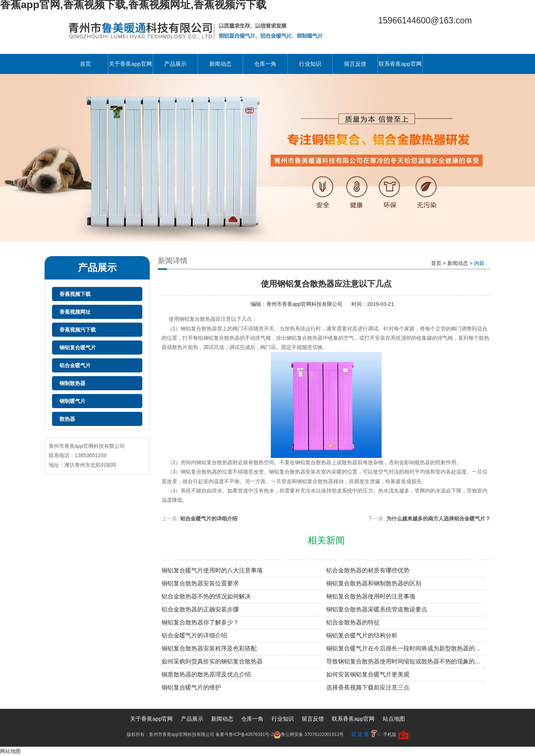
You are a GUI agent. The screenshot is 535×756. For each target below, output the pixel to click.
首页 (85, 64)
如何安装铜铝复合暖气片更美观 (368, 674)
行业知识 (310, 64)
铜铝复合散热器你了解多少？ (200, 622)
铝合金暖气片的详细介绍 (209, 518)
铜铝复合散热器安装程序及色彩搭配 (209, 648)
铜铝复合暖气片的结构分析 (362, 635)
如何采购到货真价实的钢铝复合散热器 (212, 661)
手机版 (390, 734)
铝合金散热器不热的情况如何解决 (206, 596)
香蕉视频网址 (75, 312)
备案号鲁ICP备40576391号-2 (244, 734)
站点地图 (394, 719)
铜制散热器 (72, 383)
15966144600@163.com (425, 20)
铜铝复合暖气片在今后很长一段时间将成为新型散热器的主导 (406, 648)
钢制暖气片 (72, 401)
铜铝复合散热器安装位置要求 (200, 583)
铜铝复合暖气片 (78, 348)
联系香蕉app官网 (400, 64)
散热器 (67, 419)
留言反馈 (355, 64)
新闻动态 (220, 64)
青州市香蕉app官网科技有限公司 (305, 304)
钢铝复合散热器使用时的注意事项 (371, 596)
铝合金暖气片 (75, 365)
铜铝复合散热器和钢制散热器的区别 (374, 583)
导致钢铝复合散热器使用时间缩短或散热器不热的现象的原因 (406, 661)
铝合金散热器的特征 (353, 622)
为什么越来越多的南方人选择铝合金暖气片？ (438, 518)
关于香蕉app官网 (130, 64)
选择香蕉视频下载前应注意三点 (368, 687)
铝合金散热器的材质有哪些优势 (368, 570)
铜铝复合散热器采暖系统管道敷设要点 (377, 609)
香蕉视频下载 (75, 294)
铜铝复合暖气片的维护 (191, 687)
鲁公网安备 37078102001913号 (309, 734)
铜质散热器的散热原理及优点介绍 (206, 674)
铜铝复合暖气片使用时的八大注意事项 (212, 570)
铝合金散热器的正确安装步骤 (200, 609)
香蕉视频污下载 (78, 330)
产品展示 (175, 64)
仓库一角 (265, 64)
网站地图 (10, 751)
